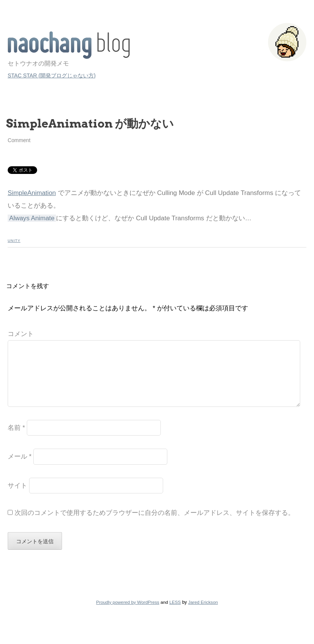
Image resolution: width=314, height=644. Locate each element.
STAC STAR (69, 45)
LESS (175, 614)
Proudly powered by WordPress (128, 614)
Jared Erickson (203, 614)
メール (20, 469)
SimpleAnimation (32, 193)
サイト (17, 498)
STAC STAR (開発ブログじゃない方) (52, 75)
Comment (19, 140)
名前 (16, 440)
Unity (14, 240)
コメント (21, 334)
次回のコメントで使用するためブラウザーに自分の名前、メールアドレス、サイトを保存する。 (155, 525)
